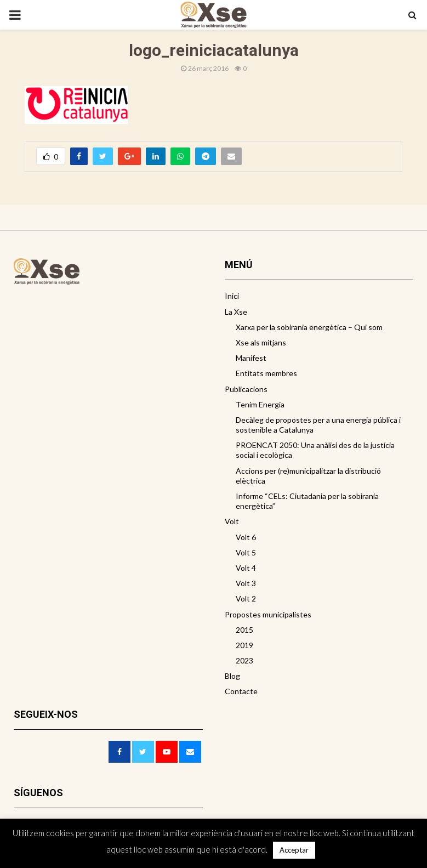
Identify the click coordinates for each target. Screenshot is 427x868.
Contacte (241, 691)
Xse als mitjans (261, 342)
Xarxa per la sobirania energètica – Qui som (309, 327)
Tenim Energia (260, 404)
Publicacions (246, 389)
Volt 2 (246, 598)
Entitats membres (266, 373)
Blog (232, 676)
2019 (244, 645)
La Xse (236, 312)
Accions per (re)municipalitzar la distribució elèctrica (308, 476)
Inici (232, 296)
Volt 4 (246, 568)
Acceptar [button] (294, 850)
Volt (232, 521)
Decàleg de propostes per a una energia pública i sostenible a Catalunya (318, 425)
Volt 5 (246, 552)
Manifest (251, 358)
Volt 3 (246, 583)
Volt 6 (246, 537)
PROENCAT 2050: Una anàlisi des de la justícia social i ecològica (315, 450)
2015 (244, 630)
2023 (244, 660)
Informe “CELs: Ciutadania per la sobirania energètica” (307, 501)
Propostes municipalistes (268, 614)
